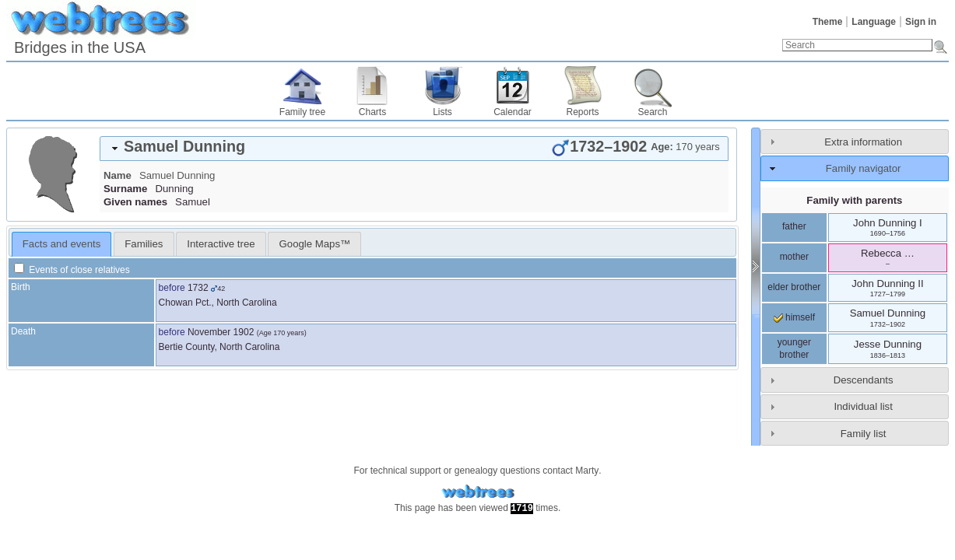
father (794, 226)
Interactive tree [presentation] (221, 244)
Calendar (513, 112)
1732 (198, 288)
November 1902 (221, 332)
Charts (372, 112)
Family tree (302, 112)
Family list (864, 434)
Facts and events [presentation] (61, 244)
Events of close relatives (72, 270)
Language (874, 22)
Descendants (864, 380)
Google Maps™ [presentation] (315, 244)
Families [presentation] (144, 244)
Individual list (863, 406)
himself (794, 317)
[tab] (414, 149)
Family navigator (864, 168)
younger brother (794, 348)
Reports (582, 112)
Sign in (921, 22)
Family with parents (854, 200)
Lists (442, 112)
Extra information (863, 142)
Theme (828, 22)
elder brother (794, 287)
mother (794, 257)
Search (652, 112)
